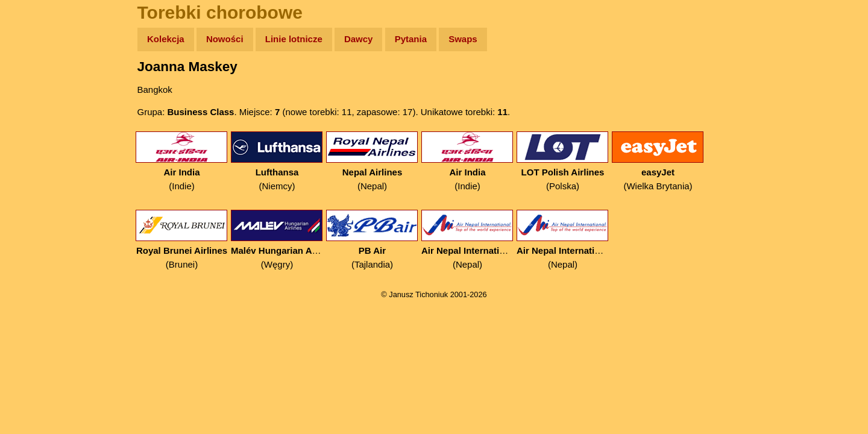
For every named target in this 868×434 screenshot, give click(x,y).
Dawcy (359, 39)
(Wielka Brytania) (658, 161)
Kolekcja (166, 39)
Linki (31, 225)
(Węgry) (277, 240)
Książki (36, 156)
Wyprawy (40, 86)
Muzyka (36, 179)
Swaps (463, 39)
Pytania (411, 39)
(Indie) (182, 161)
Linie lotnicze (294, 39)
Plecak (35, 202)
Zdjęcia (36, 109)
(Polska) (563, 161)
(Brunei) (182, 240)
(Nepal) (372, 161)
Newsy (35, 132)
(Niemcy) (277, 161)
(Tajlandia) (372, 240)
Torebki (36, 249)
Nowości (225, 39)
